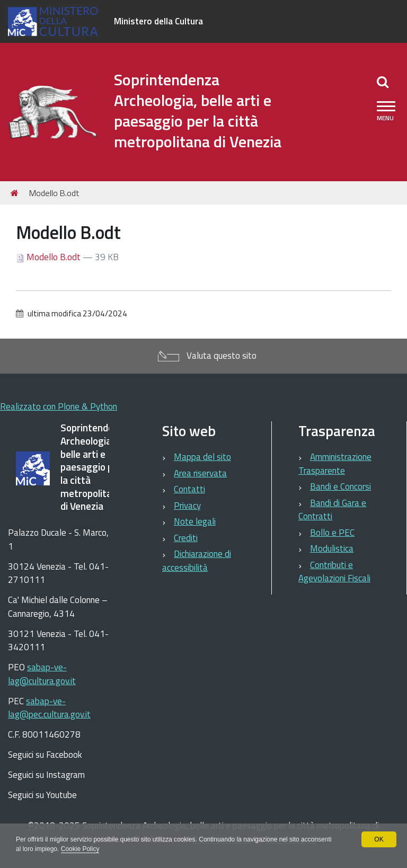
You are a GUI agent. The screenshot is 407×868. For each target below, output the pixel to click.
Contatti (189, 489)
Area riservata (200, 473)
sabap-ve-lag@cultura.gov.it (42, 674)
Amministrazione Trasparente (335, 464)
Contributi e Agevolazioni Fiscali (334, 572)
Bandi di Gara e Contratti (332, 510)
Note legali (195, 521)
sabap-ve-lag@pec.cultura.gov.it (49, 708)
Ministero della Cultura (158, 21)
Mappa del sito (202, 457)
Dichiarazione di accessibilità (197, 561)
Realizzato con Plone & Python (59, 406)
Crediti (186, 538)
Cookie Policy (80, 849)
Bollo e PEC (332, 533)
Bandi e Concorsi (340, 486)
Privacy (187, 506)
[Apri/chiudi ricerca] (383, 82)
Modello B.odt (49, 257)
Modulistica (332, 548)
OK (379, 839)
